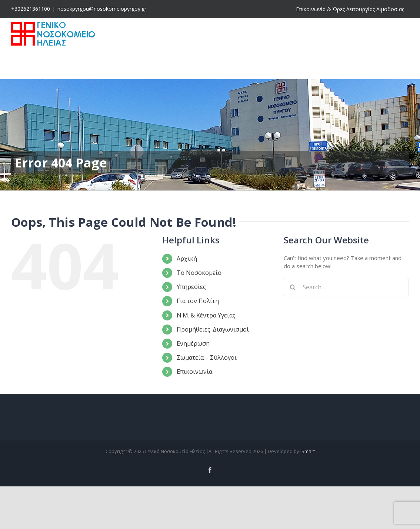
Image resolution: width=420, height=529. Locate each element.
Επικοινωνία (194, 372)
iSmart (308, 451)
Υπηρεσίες (191, 287)
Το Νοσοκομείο (199, 273)
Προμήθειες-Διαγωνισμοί (213, 329)
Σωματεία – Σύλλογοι (207, 357)
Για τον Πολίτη (198, 301)
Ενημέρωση (193, 343)
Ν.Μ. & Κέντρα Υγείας (206, 315)
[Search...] (346, 287)
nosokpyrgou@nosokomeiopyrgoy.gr (102, 9)
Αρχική (187, 259)
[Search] (293, 287)
